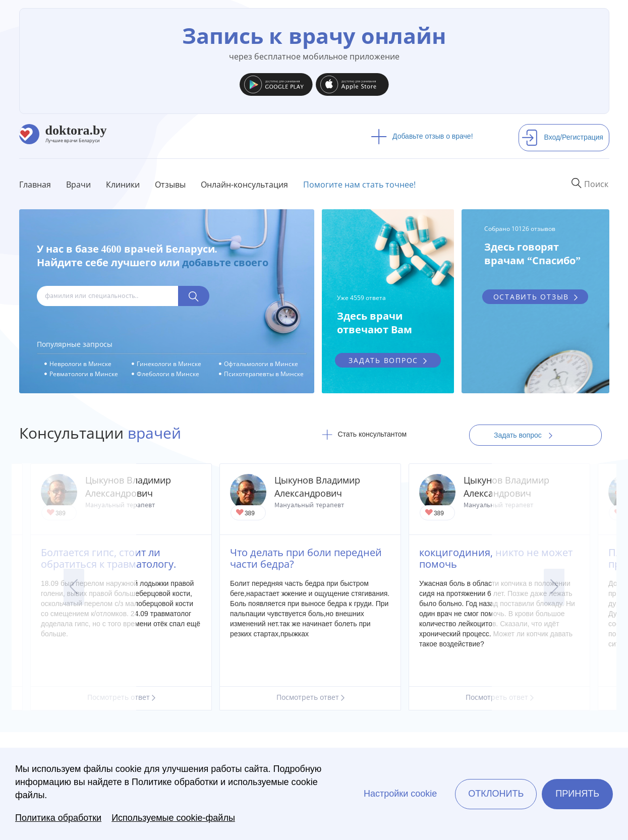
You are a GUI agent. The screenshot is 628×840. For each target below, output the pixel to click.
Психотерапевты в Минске (264, 374)
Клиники (123, 185)
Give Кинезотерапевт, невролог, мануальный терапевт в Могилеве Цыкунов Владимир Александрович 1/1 (240, 513)
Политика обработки (58, 818)
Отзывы (170, 185)
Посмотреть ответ (310, 697)
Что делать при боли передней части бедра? (306, 558)
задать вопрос (383, 360)
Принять (577, 794)
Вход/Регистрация (562, 137)
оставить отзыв (531, 297)
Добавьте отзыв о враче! (422, 136)
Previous (74, 587)
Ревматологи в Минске (84, 374)
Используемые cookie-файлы (173, 818)
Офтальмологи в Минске (261, 364)
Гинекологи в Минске (169, 364)
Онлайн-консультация (244, 185)
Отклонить (496, 794)
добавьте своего (225, 263)
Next (554, 587)
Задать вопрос (526, 435)
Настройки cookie (400, 794)
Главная (35, 185)
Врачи (78, 185)
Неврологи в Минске (80, 364)
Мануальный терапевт (309, 505)
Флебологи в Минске (168, 374)
